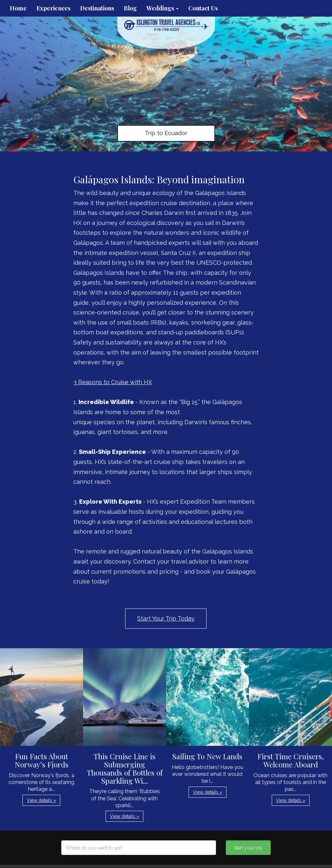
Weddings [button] (163, 8)
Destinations (97, 8)
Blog (130, 8)
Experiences (53, 8)
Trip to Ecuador (166, 133)
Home (18, 8)
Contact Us (203, 8)
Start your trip (248, 848)
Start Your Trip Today (166, 618)
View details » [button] (41, 800)
